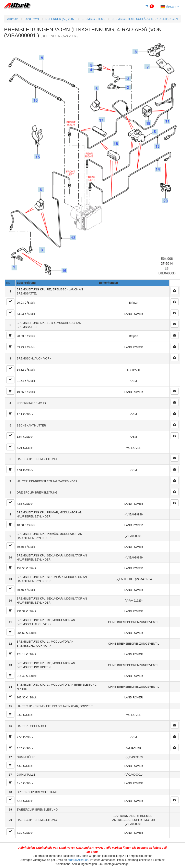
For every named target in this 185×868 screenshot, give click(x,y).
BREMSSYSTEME (94, 19)
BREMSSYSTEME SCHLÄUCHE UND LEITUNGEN (145, 19)
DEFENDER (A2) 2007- (60, 19)
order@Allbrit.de (78, 860)
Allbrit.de (13, 19)
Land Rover (32, 19)
